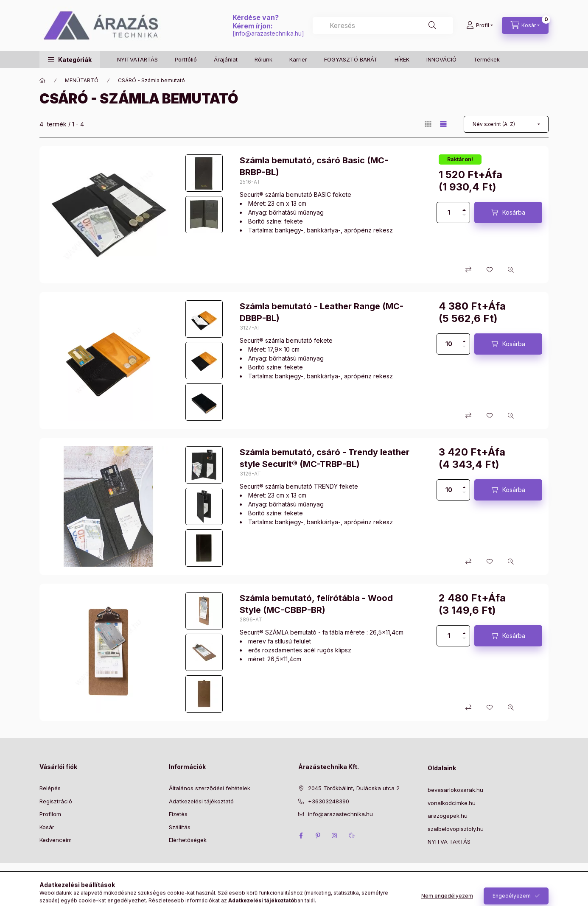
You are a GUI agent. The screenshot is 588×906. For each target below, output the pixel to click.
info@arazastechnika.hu (268, 33)
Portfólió (186, 59)
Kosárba (514, 212)
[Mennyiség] (449, 213)
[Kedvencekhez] (490, 270)
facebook (301, 836)
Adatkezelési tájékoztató (201, 801)
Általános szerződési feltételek (210, 788)
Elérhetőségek (188, 840)
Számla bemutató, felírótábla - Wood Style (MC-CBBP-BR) (316, 604)
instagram (335, 836)
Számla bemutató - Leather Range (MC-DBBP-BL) (322, 312)
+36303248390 (329, 801)
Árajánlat (226, 59)
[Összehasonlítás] (468, 270)
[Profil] (480, 25)
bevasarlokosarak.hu (455, 790)
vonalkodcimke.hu (452, 803)
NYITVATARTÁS (137, 59)
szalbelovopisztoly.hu (456, 829)
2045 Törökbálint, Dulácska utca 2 (354, 788)
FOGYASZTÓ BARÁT (351, 59)
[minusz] (464, 218)
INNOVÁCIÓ (441, 59)
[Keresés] (432, 25)
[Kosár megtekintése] (525, 25)
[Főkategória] (42, 81)
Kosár (47, 827)
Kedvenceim (56, 840)
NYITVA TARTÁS (449, 842)
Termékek (487, 59)
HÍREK (402, 59)
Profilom (50, 814)
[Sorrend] (506, 124)
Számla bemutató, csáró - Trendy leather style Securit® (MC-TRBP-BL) (325, 458)
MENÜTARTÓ (82, 80)
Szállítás (180, 827)
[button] (70, 60)
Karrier (298, 59)
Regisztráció (56, 801)
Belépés (50, 788)
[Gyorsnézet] (511, 270)
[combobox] (383, 25)
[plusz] (464, 207)
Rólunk (263, 59)
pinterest (318, 836)
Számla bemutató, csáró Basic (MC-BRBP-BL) (314, 166)
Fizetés (178, 814)
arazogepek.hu (448, 816)
